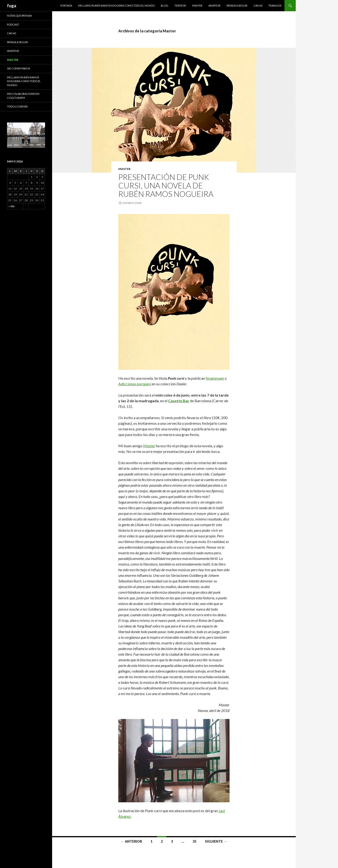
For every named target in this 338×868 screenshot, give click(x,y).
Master (197, 6)
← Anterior (131, 841)
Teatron (180, 6)
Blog (165, 6)
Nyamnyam (215, 378)
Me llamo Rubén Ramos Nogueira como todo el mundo (116, 6)
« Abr (12, 206)
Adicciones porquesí (135, 384)
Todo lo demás (17, 106)
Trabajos (275, 6)
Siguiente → (216, 841)
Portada (66, 6)
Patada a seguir (237, 6)
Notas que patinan (19, 16)
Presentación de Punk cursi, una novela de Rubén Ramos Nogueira (166, 185)
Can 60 (258, 6)
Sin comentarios (19, 68)
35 (195, 841)
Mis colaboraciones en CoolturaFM (23, 96)
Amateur (214, 6)
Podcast (13, 25)
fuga (12, 6)
